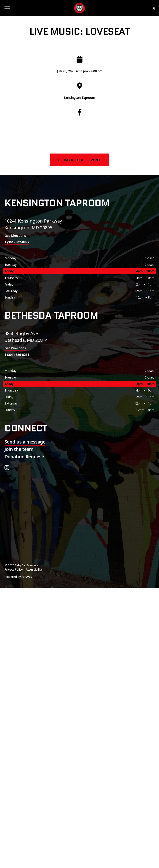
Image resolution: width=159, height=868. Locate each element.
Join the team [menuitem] (19, 449)
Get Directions (15, 236)
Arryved (27, 577)
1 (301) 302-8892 (17, 242)
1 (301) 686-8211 (17, 355)
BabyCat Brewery (79, 8)
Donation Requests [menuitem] (25, 457)
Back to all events (83, 160)
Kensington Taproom (79, 98)
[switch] (9, 8)
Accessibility (34, 569)
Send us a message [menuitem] (25, 442)
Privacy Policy (14, 569)
